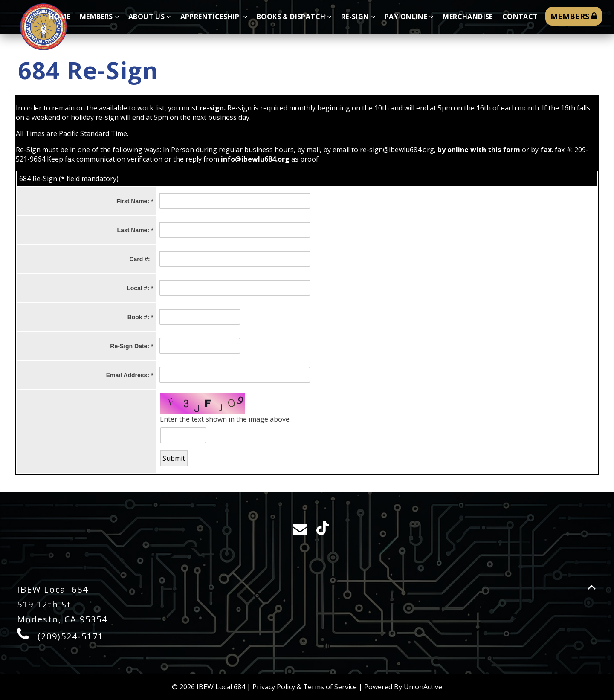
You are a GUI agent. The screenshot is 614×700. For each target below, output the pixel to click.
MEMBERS (574, 16)
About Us (150, 17)
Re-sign (358, 17)
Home (60, 17)
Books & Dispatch (294, 17)
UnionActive (423, 687)
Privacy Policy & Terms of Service (305, 687)
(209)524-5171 (71, 636)
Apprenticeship (214, 17)
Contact (520, 17)
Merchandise (468, 17)
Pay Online (409, 17)
